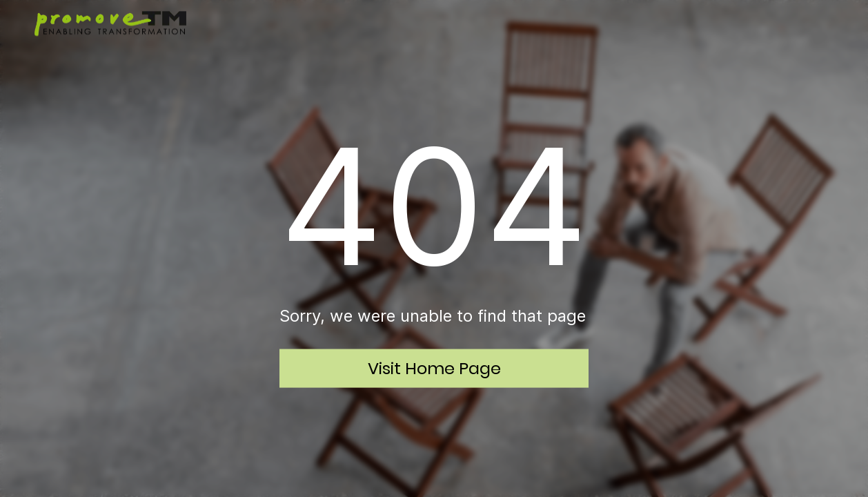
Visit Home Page (434, 368)
